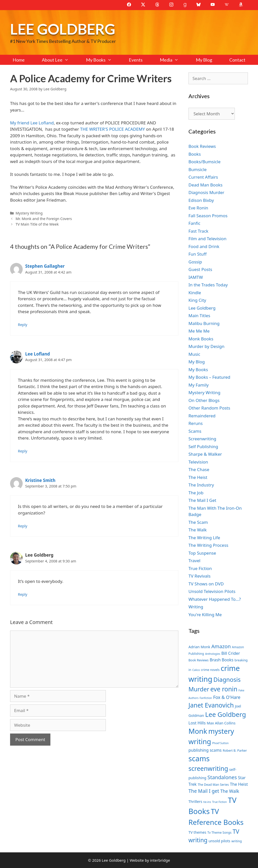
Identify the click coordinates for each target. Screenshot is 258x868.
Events (136, 60)
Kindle (195, 293)
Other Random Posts (209, 408)
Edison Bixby (201, 200)
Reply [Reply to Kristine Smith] (23, 526)
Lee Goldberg (63, 29)
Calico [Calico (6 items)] (196, 670)
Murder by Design (206, 346)
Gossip (195, 262)
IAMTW (196, 277)
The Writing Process (208, 545)
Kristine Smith (40, 480)
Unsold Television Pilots (212, 591)
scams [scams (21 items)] (199, 758)
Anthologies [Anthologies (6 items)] (213, 654)
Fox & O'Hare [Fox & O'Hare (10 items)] (227, 697)
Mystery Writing (29, 213)
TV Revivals (200, 576)
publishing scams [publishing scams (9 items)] (205, 750)
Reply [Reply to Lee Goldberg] (23, 594)
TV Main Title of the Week (37, 224)
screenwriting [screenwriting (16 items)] (208, 768)
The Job (196, 493)
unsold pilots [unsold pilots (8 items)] (219, 841)
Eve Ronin (198, 208)
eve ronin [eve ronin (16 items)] (224, 689)
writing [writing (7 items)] (236, 841)
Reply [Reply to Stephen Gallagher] (23, 325)
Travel (194, 561)
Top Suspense (202, 553)
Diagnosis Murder (206, 192)
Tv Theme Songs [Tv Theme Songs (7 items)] (219, 833)
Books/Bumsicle (204, 162)
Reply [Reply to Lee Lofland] (23, 451)
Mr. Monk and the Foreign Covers (44, 219)
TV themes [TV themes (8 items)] (197, 832)
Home (19, 60)
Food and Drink (204, 246)
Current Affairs (203, 177)
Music (194, 354)
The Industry (201, 485)
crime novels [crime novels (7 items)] (210, 670)
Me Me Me (199, 331)
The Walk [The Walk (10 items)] (230, 791)
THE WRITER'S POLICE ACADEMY (112, 129)
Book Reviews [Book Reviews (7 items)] (199, 660)
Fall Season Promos (208, 216)
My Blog (204, 60)
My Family (199, 385)
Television (198, 462)
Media (173, 60)
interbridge (160, 860)
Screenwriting (202, 439)
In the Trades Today (208, 285)
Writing (196, 607)
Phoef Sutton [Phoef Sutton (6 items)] (220, 743)
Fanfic (194, 223)
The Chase (199, 469)
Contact (237, 60)
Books (195, 154)
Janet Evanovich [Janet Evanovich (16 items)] (211, 705)
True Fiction (200, 568)
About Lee (59, 60)
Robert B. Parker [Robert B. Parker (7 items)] (235, 751)
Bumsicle (198, 169)
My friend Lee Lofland (32, 123)
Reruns (196, 423)
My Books (103, 60)
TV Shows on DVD (206, 584)
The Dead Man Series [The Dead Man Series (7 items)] (213, 785)
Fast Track (198, 231)
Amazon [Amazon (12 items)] (221, 646)
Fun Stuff (198, 254)
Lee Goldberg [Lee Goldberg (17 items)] (225, 714)
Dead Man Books (205, 185)
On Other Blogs (204, 400)
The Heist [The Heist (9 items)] (239, 784)
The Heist (198, 477)
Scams (195, 431)
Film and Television (207, 239)
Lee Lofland (38, 354)
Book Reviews (202, 146)
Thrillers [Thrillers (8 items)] (195, 802)
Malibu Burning (204, 323)
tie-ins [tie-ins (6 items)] (207, 802)
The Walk (198, 530)
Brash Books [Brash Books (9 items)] (221, 660)
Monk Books (201, 339)
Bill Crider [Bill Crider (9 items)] (231, 653)
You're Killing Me (205, 615)
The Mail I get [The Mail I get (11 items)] (204, 791)
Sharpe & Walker (205, 454)
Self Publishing (203, 446)
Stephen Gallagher (45, 266)
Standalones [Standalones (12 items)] (222, 777)
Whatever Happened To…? (215, 599)
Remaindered (202, 416)
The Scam (198, 522)
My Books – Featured (209, 377)
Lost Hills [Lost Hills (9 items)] (197, 723)
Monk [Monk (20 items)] (198, 731)
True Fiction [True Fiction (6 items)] (219, 802)
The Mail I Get (202, 500)
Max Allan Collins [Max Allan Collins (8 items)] (221, 723)
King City (197, 300)
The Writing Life (204, 538)
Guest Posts (200, 269)
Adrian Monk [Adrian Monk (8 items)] (199, 647)
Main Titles (199, 316)
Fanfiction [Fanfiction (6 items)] (206, 698)
